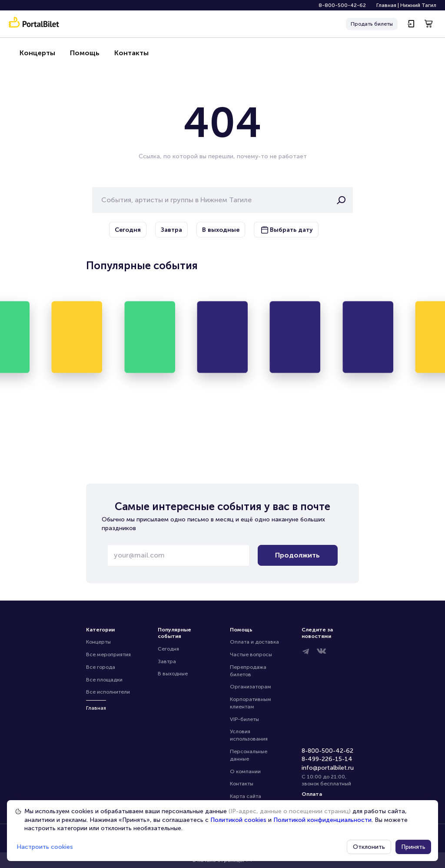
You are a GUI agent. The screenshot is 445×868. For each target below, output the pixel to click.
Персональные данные (249, 755)
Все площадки (104, 680)
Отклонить (369, 847)
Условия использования (249, 735)
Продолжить (297, 555)
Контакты (126, 53)
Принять (413, 847)
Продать (372, 24)
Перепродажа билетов (249, 671)
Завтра (167, 661)
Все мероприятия (108, 654)
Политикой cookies (238, 820)
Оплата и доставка (254, 642)
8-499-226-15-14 (327, 759)
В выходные (173, 674)
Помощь (81, 53)
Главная (386, 5)
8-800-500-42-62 (342, 5)
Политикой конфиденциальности (322, 820)
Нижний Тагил (418, 5)
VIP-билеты (244, 719)
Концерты (36, 53)
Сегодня (168, 649)
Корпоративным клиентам (251, 703)
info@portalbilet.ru (328, 768)
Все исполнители (108, 692)
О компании (245, 771)
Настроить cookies (45, 847)
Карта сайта (246, 796)
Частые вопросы (251, 654)
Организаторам (251, 687)
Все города (101, 667)
